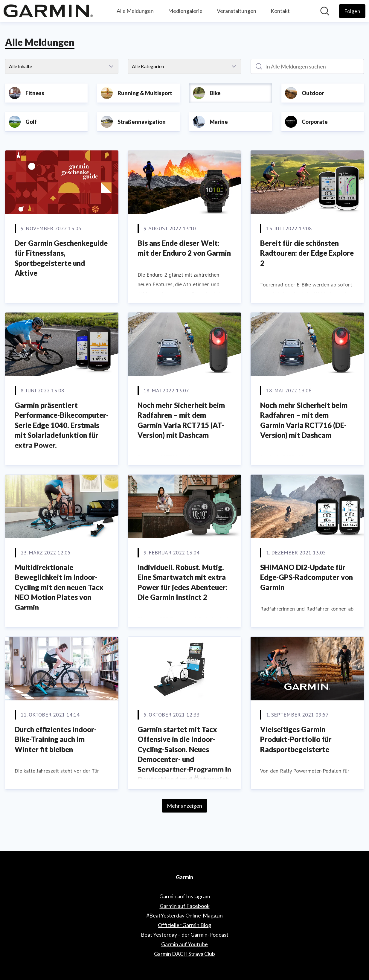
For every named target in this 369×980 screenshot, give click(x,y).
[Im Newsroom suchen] (325, 11)
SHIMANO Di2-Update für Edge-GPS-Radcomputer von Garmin (307, 577)
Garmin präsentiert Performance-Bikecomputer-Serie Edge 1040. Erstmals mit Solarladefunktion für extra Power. (62, 425)
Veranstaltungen (237, 11)
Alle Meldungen (135, 11)
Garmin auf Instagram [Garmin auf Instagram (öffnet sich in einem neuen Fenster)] (185, 896)
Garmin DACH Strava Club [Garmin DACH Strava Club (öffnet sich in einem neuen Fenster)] (184, 954)
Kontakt (280, 11)
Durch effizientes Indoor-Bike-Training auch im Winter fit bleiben (56, 739)
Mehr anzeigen (184, 806)
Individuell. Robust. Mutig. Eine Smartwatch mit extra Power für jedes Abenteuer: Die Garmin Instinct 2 (183, 582)
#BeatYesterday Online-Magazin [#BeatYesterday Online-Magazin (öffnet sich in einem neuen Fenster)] (184, 915)
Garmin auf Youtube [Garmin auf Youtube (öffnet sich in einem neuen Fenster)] (184, 944)
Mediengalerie (185, 11)
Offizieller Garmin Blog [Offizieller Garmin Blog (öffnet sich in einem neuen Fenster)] (184, 925)
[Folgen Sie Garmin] (352, 11)
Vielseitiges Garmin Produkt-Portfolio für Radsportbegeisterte (296, 739)
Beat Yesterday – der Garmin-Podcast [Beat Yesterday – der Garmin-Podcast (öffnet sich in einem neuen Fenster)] (185, 935)
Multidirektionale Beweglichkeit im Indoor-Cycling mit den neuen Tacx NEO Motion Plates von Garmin (59, 587)
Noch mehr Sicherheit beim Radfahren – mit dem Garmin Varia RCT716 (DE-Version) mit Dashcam (304, 420)
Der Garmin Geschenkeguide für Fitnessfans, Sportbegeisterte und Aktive (61, 258)
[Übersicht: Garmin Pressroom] (48, 11)
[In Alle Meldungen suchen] (307, 66)
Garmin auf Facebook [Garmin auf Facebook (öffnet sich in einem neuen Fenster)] (185, 906)
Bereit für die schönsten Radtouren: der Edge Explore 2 (307, 253)
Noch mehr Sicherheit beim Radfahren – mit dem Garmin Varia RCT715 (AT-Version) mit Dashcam (181, 420)
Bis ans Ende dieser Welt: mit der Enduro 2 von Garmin (184, 248)
